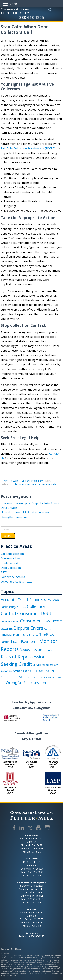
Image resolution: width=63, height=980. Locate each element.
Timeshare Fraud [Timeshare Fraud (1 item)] (37, 677)
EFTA (4, 572)
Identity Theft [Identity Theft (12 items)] (37, 634)
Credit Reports (10, 563)
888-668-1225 (32, 17)
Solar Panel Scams (13, 577)
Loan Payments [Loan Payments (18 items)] (25, 641)
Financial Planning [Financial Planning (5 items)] (13, 634)
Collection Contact (28, 484)
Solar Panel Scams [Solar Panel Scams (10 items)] (15, 677)
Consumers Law (34, 481)
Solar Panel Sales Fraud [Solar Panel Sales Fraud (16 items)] (34, 671)
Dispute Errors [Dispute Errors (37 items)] (28, 628)
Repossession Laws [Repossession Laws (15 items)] (36, 650)
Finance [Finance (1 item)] (47, 629)
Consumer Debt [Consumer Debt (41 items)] (34, 613)
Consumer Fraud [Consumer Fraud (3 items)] (10, 621)
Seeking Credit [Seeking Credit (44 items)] (16, 664)
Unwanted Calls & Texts (16, 581)
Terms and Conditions (11, 949)
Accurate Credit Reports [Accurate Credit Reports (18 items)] (22, 600)
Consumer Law (10, 558)
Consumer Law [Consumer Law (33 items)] (35, 621)
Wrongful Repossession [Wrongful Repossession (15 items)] (26, 682)
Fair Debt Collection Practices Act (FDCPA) (28, 148)
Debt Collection (11, 568)
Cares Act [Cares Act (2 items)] (21, 607)
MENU (14, 4)
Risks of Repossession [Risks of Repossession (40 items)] (23, 657)
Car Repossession (12, 554)
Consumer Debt (48, 484)
